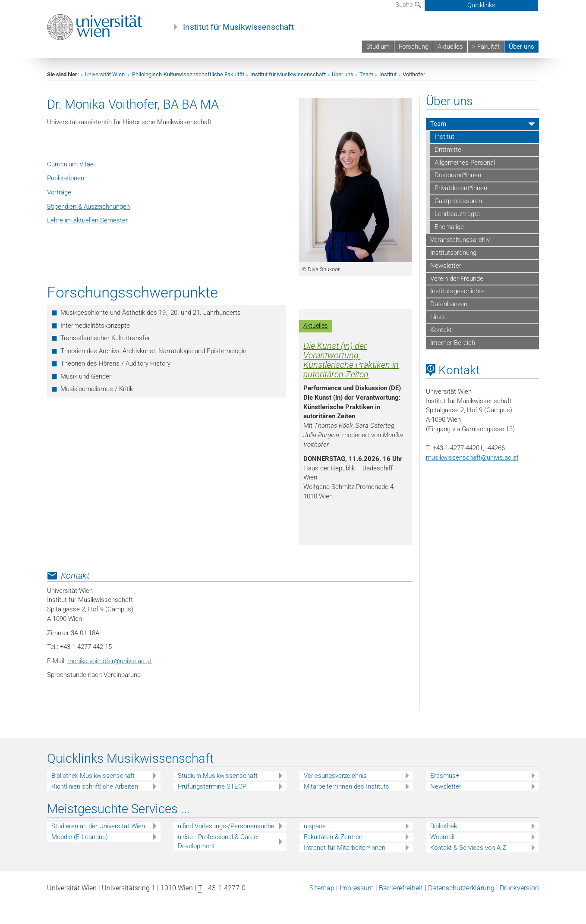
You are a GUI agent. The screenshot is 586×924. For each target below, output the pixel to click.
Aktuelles (450, 47)
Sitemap (322, 888)
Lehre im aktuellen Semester (87, 220)
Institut (388, 74)
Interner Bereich (453, 343)
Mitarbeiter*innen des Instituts (347, 786)
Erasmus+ (445, 776)
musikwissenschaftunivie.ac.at (472, 457)
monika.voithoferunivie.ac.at (110, 661)
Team (366, 74)
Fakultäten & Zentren (333, 837)
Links (438, 317)
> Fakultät (486, 47)
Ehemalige (449, 227)
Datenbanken (449, 304)
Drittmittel (449, 150)
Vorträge (59, 192)
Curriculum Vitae (70, 164)
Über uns (521, 47)
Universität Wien (106, 74)
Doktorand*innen (458, 175)
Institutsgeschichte (457, 291)
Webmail (442, 837)
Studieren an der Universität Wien (98, 826)
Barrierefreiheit (401, 888)
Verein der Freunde (457, 279)
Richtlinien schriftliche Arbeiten (95, 786)
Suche (408, 5)
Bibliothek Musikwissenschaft (93, 776)
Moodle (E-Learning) (80, 837)
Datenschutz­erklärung (461, 888)
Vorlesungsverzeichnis (335, 776)
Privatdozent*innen (461, 188)
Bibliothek (444, 826)
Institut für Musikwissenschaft (238, 27)
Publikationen (66, 178)
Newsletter (446, 266)
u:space (315, 826)
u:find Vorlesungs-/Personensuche (226, 826)
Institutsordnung (453, 253)
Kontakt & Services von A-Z (468, 848)
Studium (378, 47)
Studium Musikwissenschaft (218, 776)
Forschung (414, 47)
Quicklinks (481, 5)
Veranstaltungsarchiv (460, 240)
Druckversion (519, 888)
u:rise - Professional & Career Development (219, 841)
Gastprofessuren (458, 201)
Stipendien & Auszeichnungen (88, 207)
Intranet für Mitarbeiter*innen (345, 848)
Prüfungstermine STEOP (212, 786)
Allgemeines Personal (465, 163)
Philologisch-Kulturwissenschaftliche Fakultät (188, 74)
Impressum (357, 888)
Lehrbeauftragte (457, 214)
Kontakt (441, 330)
